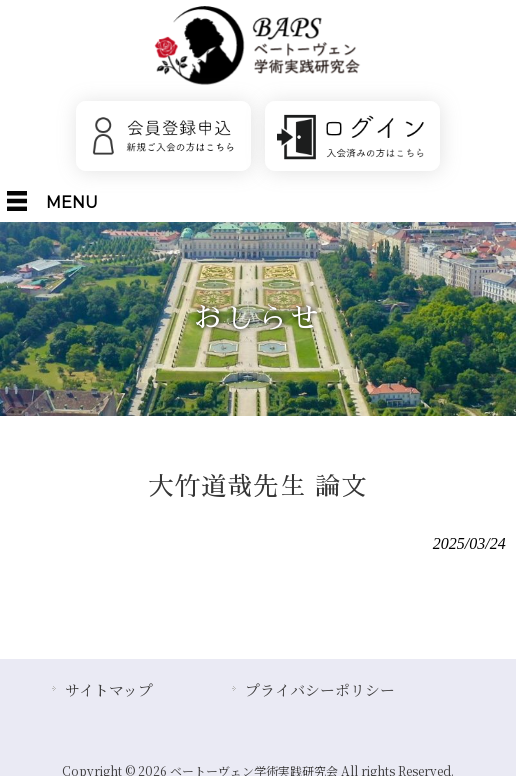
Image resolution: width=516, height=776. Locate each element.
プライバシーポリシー (320, 689)
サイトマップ (109, 689)
